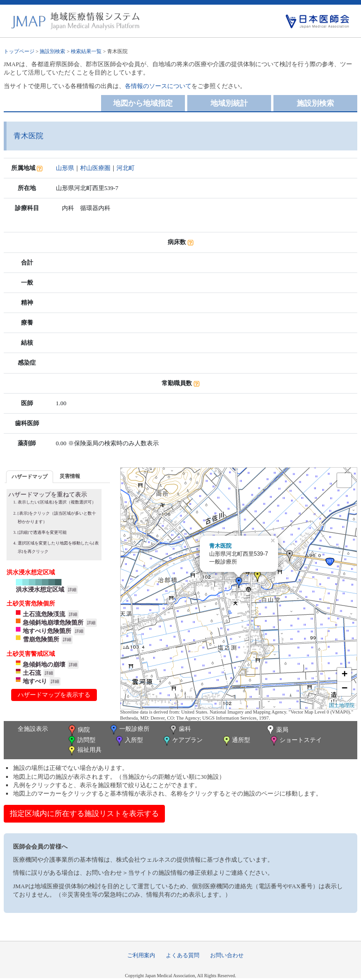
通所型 (236, 741)
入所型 (129, 741)
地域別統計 (229, 103)
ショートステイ (295, 741)
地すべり (35, 681)
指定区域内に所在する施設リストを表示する (84, 813)
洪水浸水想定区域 (40, 589)
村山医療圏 (95, 168)
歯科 (180, 730)
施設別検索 (52, 51)
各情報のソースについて (158, 86)
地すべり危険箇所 (47, 631)
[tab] (30, 477)
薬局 (277, 730)
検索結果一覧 (86, 51)
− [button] (344, 689)
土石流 (32, 673)
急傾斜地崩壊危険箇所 (53, 623)
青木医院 (220, 546)
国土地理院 (342, 705)
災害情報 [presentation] (70, 476)
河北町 (126, 168)
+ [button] (344, 675)
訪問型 (81, 741)
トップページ (19, 51)
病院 (78, 730)
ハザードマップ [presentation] (30, 476)
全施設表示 (33, 729)
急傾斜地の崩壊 (44, 664)
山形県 (65, 168)
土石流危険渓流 (44, 614)
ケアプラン (182, 741)
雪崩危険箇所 (41, 639)
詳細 (72, 590)
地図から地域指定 (143, 103)
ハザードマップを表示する (54, 695)
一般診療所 (129, 730)
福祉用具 (84, 751)
